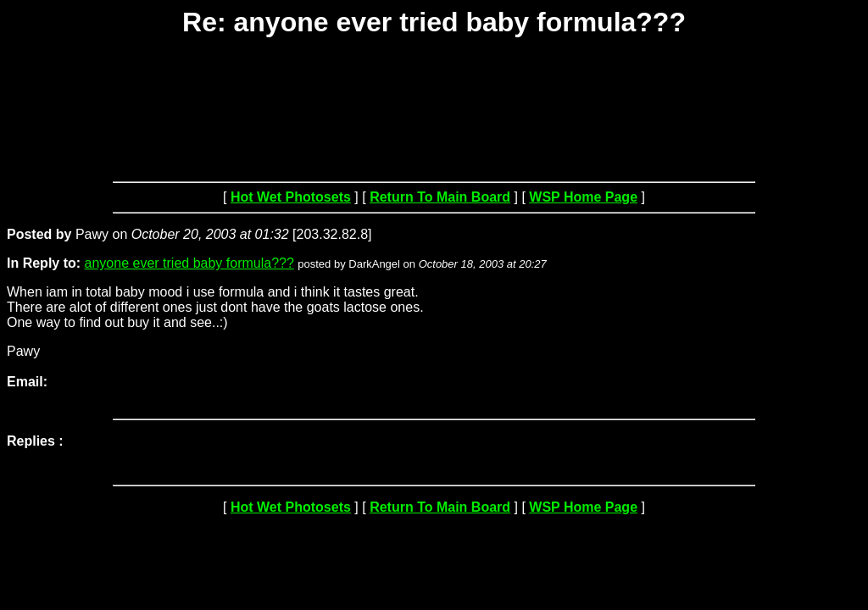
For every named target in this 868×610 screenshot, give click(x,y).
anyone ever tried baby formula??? (189, 263)
